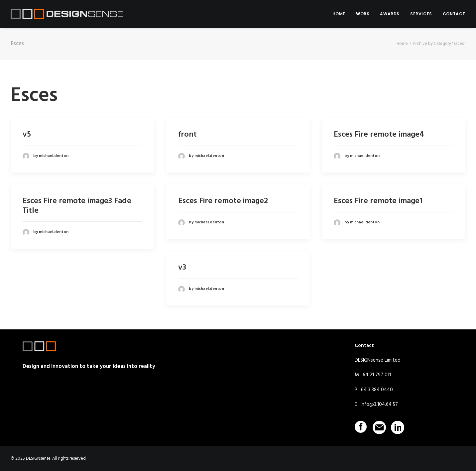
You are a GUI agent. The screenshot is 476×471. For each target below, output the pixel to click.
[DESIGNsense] (67, 14)
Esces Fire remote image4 (379, 135)
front (187, 135)
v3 (182, 268)
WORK (363, 14)
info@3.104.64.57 (379, 405)
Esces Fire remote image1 (378, 201)
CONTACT (454, 14)
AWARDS (390, 14)
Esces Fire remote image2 (223, 201)
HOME (339, 14)
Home (402, 44)
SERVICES (421, 14)
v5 (27, 135)
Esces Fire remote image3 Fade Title (77, 206)
